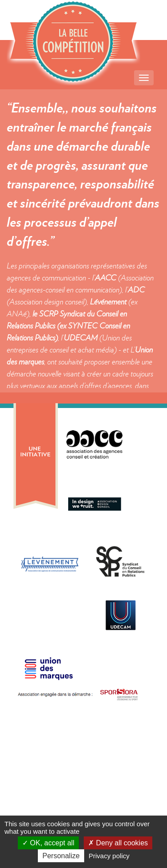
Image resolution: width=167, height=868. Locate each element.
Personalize (61, 856)
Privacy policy (109, 856)
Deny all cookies (118, 843)
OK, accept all (48, 843)
